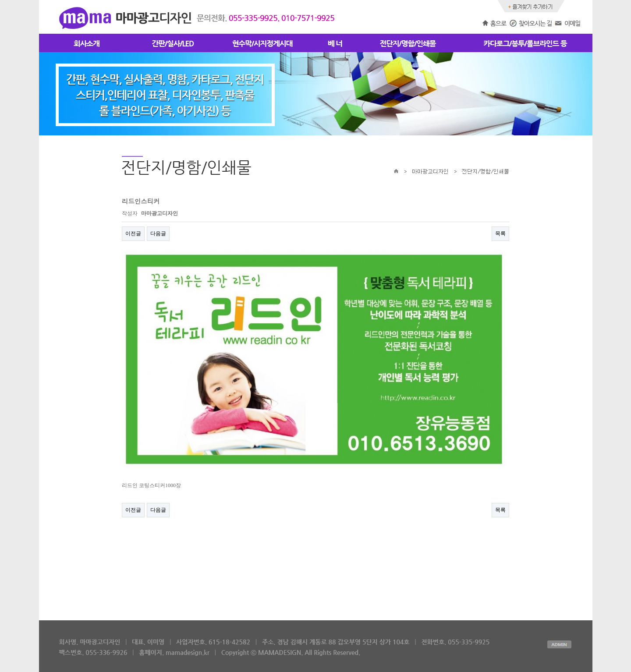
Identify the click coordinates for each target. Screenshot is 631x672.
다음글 (158, 233)
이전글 (133, 233)
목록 (500, 233)
